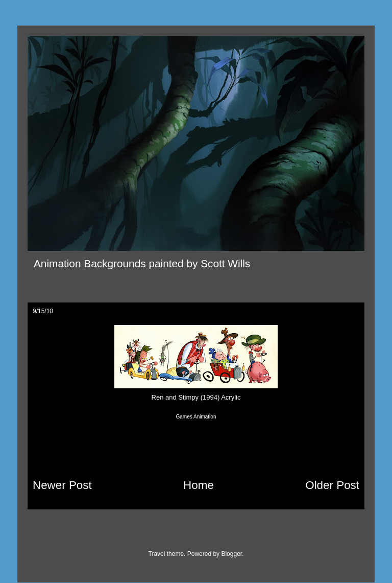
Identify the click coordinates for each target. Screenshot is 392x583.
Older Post (332, 485)
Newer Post (62, 485)
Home (199, 485)
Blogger (231, 554)
